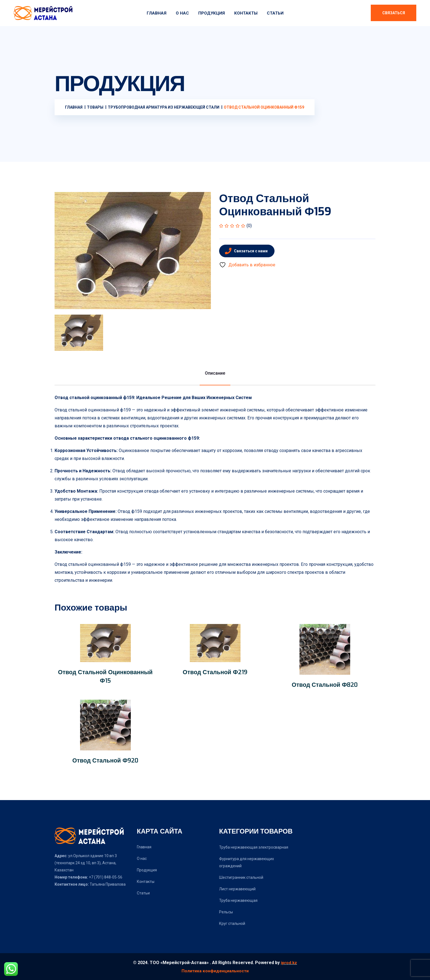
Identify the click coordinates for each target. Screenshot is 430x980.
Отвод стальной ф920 (105, 760)
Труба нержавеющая (238, 900)
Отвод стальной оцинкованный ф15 (105, 676)
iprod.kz (289, 963)
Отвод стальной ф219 (215, 672)
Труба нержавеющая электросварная (254, 847)
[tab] (79, 333)
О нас (182, 13)
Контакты (246, 13)
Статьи (275, 13)
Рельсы (226, 912)
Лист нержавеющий (237, 889)
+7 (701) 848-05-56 (105, 877)
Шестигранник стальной (241, 877)
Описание (215, 373)
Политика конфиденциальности (215, 971)
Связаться (394, 13)
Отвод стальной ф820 (325, 685)
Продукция (212, 13)
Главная (157, 13)
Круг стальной (232, 923)
